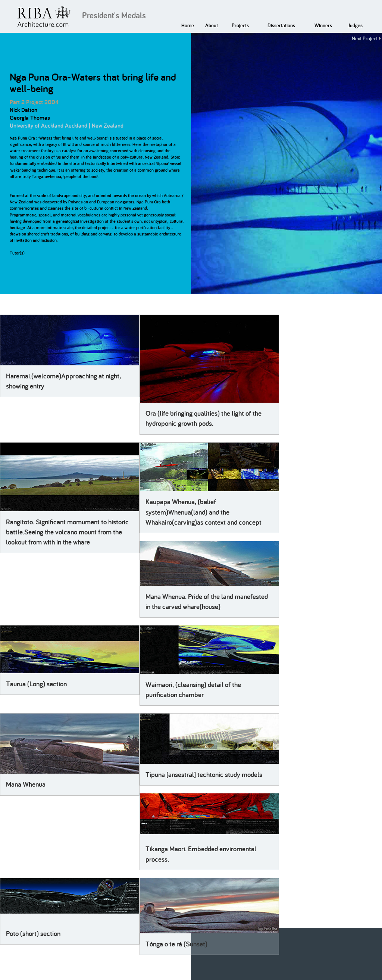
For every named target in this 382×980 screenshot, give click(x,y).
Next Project (365, 38)
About (212, 25)
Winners (323, 25)
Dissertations (281, 25)
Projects (240, 25)
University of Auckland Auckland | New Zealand (67, 126)
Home (188, 25)
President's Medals (114, 15)
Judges (355, 25)
